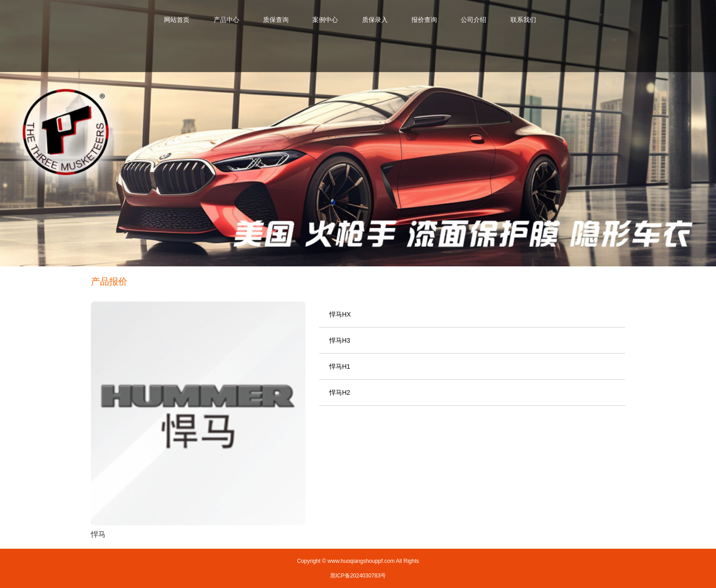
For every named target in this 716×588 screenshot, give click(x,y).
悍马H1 (340, 366)
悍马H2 (340, 392)
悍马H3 (340, 340)
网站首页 (177, 20)
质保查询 (276, 20)
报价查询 (424, 20)
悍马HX (340, 314)
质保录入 (375, 20)
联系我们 (523, 20)
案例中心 (325, 20)
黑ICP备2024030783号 (358, 576)
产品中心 (226, 20)
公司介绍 (474, 20)
